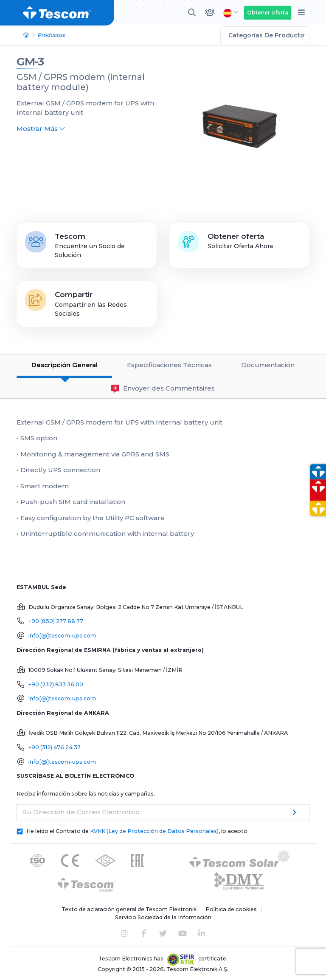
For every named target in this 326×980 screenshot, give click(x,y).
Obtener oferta (268, 13)
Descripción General (65, 365)
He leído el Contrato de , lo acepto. (138, 831)
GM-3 (30, 62)
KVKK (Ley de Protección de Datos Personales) (154, 831)
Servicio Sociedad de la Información (163, 917)
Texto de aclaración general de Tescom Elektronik (129, 909)
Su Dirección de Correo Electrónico (81, 812)
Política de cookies (231, 909)
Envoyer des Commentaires (163, 389)
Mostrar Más (41, 129)
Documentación (268, 365)
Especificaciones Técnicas (169, 365)
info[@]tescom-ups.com (62, 636)
